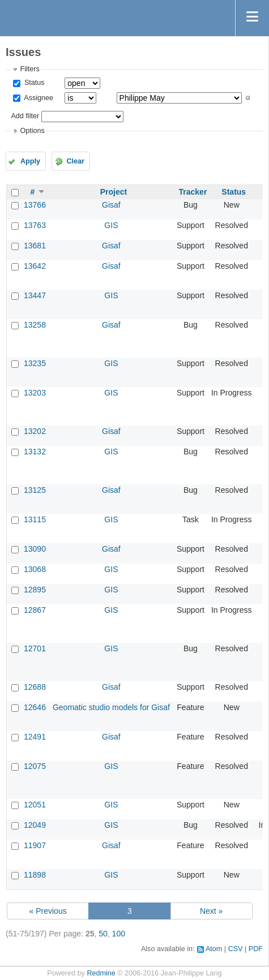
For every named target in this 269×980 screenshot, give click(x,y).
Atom (214, 949)
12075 (35, 766)
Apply (30, 161)
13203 (35, 393)
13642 (35, 266)
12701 (35, 648)
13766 (35, 205)
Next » (211, 911)
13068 (35, 569)
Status (33, 83)
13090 (35, 549)
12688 (35, 687)
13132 (35, 452)
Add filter (25, 116)
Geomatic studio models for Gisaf (111, 707)
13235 (35, 363)
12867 (35, 610)
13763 (35, 225)
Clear (75, 161)
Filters (29, 69)
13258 (35, 325)
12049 (35, 825)
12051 (35, 805)
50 (103, 934)
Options (32, 131)
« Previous (48, 911)
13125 (35, 490)
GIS (111, 225)
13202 (35, 431)
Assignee (38, 98)
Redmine (101, 973)
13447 (35, 295)
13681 (35, 246)
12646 (35, 707)
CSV (236, 949)
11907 (35, 845)
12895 (35, 590)
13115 (35, 519)
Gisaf (111, 205)
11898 (35, 875)
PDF (256, 949)
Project (114, 192)
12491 (35, 737)
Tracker (193, 192)
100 (119, 934)
